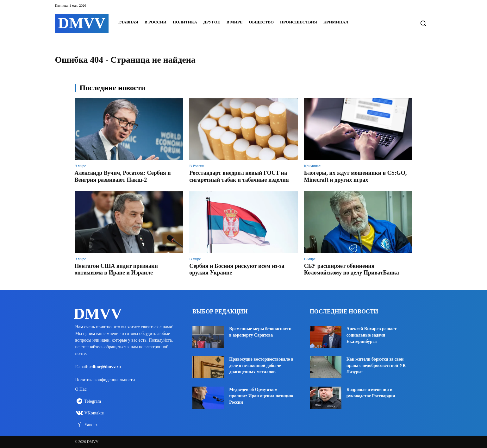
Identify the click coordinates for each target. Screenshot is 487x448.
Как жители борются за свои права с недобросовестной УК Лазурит (376, 366)
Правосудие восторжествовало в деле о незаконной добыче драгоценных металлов (261, 366)
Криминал (312, 166)
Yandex (91, 425)
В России (197, 166)
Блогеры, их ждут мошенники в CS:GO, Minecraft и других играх (355, 176)
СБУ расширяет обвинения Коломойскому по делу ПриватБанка (352, 269)
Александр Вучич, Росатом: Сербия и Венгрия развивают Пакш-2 (123, 176)
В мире (80, 166)
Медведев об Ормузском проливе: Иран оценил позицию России (261, 396)
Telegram (93, 402)
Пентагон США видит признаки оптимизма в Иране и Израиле (116, 269)
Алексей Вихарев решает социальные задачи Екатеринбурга (371, 335)
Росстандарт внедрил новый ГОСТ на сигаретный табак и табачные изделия (239, 176)
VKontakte (94, 413)
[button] (423, 23)
